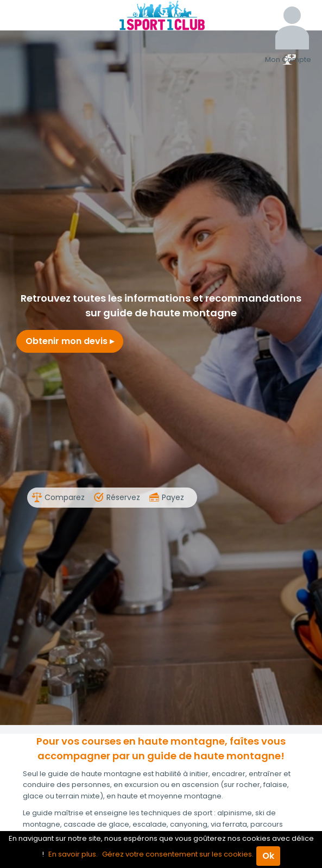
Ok (268, 856)
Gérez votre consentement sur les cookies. (178, 854)
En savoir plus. (73, 854)
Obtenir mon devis (70, 341)
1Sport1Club (161, 15)
